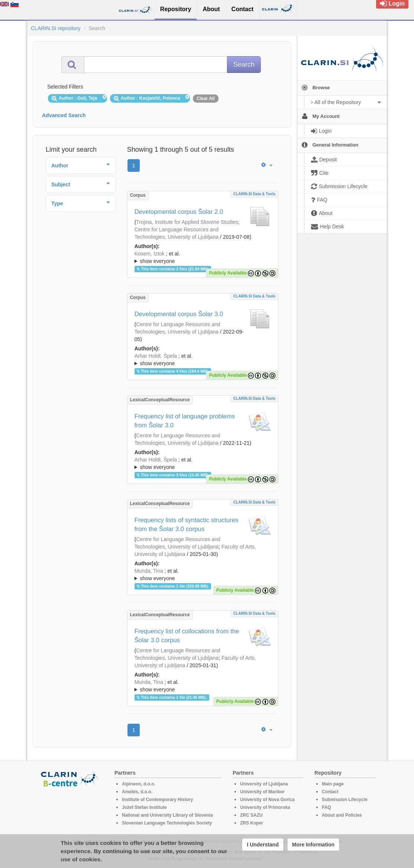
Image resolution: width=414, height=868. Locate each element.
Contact (330, 792)
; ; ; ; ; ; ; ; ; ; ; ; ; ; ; (203, 575)
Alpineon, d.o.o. (139, 784)
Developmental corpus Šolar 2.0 (179, 212)
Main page (333, 784)
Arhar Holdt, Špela (156, 356)
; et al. (203, 258)
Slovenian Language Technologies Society (167, 823)
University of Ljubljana (264, 784)
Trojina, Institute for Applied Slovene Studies (187, 222)
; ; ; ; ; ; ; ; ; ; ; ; (203, 257)
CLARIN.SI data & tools (254, 194)
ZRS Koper (252, 823)
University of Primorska (265, 807)
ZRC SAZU (251, 815)
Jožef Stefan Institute (144, 807)
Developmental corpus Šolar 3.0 (179, 314)
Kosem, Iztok (150, 254)
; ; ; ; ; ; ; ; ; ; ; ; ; (203, 360)
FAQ (326, 807)
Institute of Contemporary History (157, 800)
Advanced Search (64, 115)
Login (392, 4)
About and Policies (342, 815)
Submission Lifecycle (345, 800)
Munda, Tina (149, 571)
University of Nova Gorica (267, 800)
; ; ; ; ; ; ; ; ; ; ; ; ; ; (203, 463)
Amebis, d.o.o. (137, 792)
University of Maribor (262, 792)
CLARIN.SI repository (56, 28)
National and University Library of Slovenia (167, 815)
